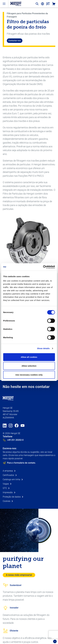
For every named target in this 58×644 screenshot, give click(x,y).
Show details (43, 348)
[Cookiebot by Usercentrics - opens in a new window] (43, 267)
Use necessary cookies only (29, 375)
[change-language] (43, 4)
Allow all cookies (29, 357)
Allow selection (29, 366)
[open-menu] (4, 4)
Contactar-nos (15, 41)
